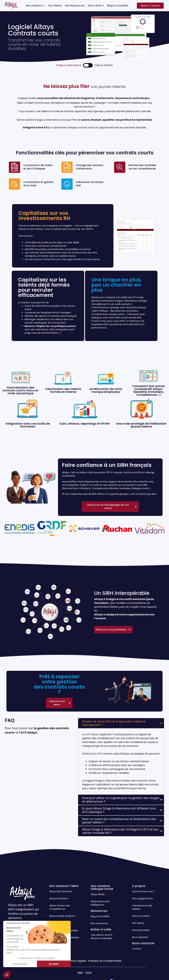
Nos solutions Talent (64, 886)
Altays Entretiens (59, 898)
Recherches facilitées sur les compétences (142, 167)
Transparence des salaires (142, 907)
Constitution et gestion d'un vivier (39, 184)
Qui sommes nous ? (143, 891)
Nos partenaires (141, 930)
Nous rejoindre (140, 937)
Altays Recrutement (61, 891)
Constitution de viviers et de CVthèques (38, 167)
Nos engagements (142, 898)
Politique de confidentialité (105, 961)
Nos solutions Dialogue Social (102, 887)
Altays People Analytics (62, 916)
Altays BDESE (98, 894)
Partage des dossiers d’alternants (90, 167)
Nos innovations (141, 916)
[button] (7, 975)
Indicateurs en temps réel (90, 184)
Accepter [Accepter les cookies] (54, 964)
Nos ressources (99, 923)
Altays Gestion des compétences (60, 907)
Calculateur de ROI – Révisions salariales (102, 937)
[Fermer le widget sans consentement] (18, 923)
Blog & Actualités (100, 916)
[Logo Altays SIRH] (11, 5)
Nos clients (138, 923)
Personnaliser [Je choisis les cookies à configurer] (20, 964)
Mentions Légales (75, 961)
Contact (137, 949)
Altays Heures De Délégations (100, 903)
